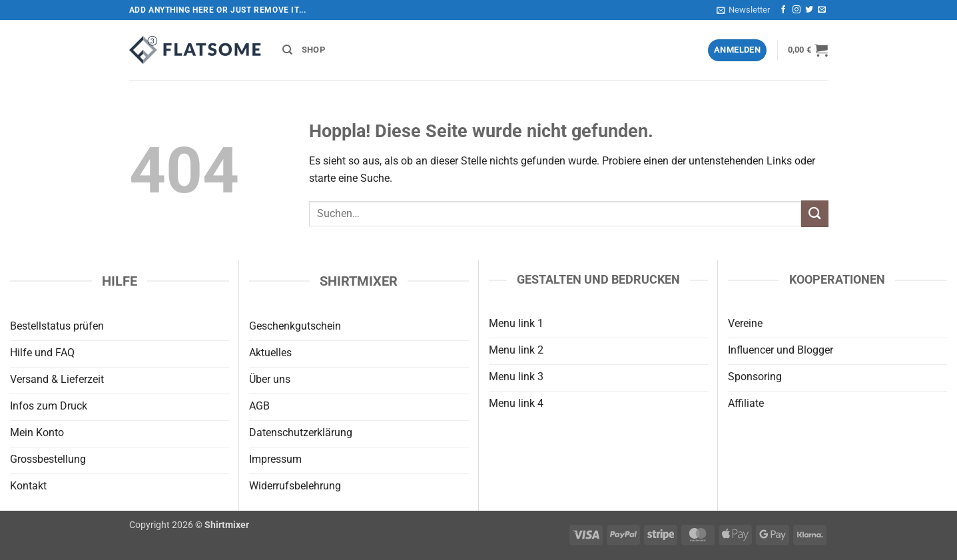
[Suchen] (287, 50)
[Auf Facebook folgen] (783, 10)
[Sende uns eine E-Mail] (822, 10)
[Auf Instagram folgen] (797, 10)
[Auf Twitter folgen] (809, 10)
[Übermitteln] (814, 213)
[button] (743, 10)
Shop (313, 50)
